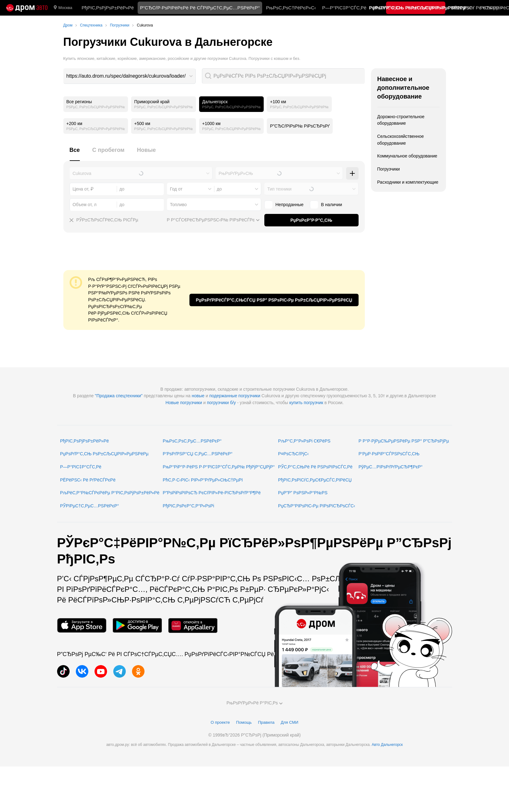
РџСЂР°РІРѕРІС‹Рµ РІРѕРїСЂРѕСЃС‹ (317, 506)
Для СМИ (289, 722)
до (219, 189)
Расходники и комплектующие (408, 182)
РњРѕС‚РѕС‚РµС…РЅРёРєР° (192, 441)
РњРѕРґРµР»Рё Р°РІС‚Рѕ (255, 703)
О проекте (220, 722)
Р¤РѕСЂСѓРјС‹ (293, 454)
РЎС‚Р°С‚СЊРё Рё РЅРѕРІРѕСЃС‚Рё (315, 467)
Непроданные (284, 205)
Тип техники (279, 189)
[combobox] (130, 76)
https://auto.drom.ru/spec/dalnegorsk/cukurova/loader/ (126, 76)
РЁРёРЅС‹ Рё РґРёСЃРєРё (88, 480)
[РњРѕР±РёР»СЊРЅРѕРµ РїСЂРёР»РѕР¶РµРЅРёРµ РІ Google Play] (137, 625)
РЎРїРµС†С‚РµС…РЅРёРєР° (90, 506)
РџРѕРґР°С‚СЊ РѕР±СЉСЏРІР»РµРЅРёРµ (104, 454)
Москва (63, 8)
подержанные (223, 396)
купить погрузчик (306, 403)
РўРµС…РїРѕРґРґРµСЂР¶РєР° (391, 467)
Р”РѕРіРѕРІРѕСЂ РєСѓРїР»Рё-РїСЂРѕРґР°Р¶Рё (212, 493)
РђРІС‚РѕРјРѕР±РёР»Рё (108, 8)
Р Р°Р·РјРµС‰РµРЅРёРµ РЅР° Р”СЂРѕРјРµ (404, 441)
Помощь (244, 722)
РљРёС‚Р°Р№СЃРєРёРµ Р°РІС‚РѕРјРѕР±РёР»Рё (110, 493)
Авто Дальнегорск (387, 745)
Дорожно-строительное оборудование (401, 120)
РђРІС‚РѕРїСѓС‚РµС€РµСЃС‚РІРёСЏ (315, 480)
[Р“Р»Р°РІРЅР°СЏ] (27, 8)
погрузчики (249, 396)
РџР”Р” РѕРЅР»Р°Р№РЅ (303, 493)
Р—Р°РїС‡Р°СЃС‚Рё (344, 8)
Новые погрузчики (184, 403)
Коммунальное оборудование (407, 156)
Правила (266, 722)
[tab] (75, 154)
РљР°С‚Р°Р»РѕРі (426, 8)
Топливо (179, 205)
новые (198, 396)
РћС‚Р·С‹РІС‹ (387, 8)
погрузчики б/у (221, 403)
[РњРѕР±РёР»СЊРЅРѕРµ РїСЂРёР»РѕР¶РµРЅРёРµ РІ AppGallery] (193, 625)
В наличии (326, 205)
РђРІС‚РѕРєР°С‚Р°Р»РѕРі (189, 506)
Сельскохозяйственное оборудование (401, 140)
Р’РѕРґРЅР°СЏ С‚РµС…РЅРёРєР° (198, 454)
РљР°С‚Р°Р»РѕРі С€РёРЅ (304, 441)
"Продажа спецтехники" (119, 396)
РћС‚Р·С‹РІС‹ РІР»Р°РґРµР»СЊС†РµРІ (203, 480)
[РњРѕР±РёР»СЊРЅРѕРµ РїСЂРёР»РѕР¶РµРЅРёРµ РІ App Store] (82, 625)
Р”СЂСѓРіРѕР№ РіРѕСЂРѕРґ (300, 126)
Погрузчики (389, 169)
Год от (176, 189)
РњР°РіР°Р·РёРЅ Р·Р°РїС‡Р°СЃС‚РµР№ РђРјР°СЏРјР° (219, 467)
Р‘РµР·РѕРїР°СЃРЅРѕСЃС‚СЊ (389, 454)
